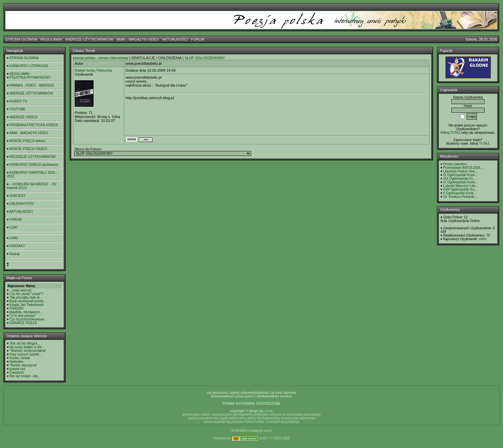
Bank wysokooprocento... (28, 301)
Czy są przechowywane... (28, 319)
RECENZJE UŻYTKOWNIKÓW (33, 157)
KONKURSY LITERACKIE (29, 66)
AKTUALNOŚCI (175, 39)
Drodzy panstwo (455, 164)
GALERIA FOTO (22, 204)
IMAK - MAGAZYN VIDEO (138, 39)
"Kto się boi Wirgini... (25, 343)
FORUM (198, 39)
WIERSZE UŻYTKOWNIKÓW (89, 39)
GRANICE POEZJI (23, 323)
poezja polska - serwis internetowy (101, 58)
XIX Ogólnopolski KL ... (460, 179)
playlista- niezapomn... (26, 312)
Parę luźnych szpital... (26, 354)
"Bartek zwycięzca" (23, 365)
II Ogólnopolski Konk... (460, 193)
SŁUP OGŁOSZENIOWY (205, 58)
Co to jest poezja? (23, 316)
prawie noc (18, 369)
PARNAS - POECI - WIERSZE (32, 85)
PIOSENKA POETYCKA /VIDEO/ (34, 125)
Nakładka (17, 362)
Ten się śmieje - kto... (25, 376)
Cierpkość (17, 373)
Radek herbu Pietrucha (93, 70)
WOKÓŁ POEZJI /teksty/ (28, 141)
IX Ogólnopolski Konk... (460, 175)
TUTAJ (484, 144)
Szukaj (15, 254)
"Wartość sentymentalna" (28, 351)
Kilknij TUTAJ (450, 133)
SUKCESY (18, 196)
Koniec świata (20, 358)
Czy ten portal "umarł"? (26, 294)
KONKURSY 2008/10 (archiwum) (34, 165)
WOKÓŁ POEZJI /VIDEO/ (28, 149)
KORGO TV (18, 101)
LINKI (14, 238)
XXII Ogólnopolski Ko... (460, 189)
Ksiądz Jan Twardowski (27, 305)
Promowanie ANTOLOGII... (463, 168)
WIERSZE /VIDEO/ (24, 117)
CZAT (14, 227)
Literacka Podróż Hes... (460, 171)
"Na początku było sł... (26, 298)
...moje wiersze (21, 290)
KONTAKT (17, 246)
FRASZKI (17, 308)
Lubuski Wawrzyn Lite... (461, 186)
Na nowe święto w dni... (27, 347)
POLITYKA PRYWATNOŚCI (30, 77)
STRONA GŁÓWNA (21, 39)
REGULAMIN (51, 39)
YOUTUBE (18, 109)
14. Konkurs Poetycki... (460, 197)
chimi (482, 239)
